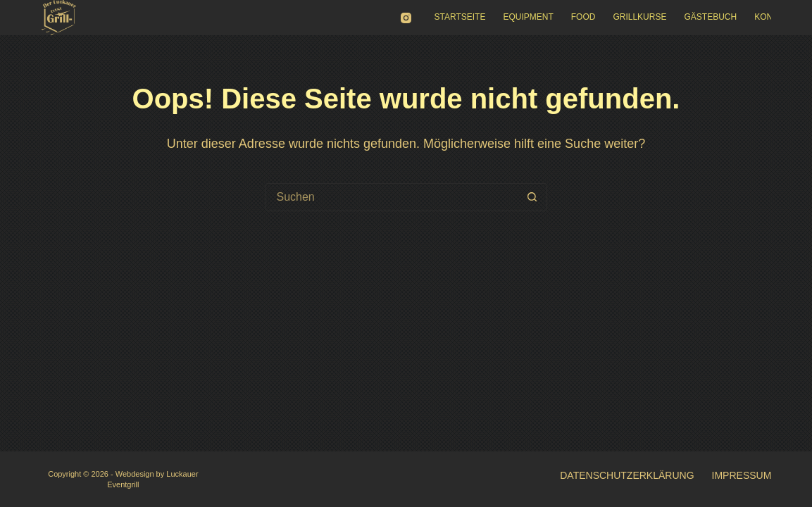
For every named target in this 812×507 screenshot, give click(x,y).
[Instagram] (406, 18)
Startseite (460, 17)
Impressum (742, 475)
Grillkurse (639, 17)
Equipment (528, 17)
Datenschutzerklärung (627, 475)
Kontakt (774, 17)
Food (583, 17)
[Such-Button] (532, 197)
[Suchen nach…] (392, 197)
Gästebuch (710, 17)
